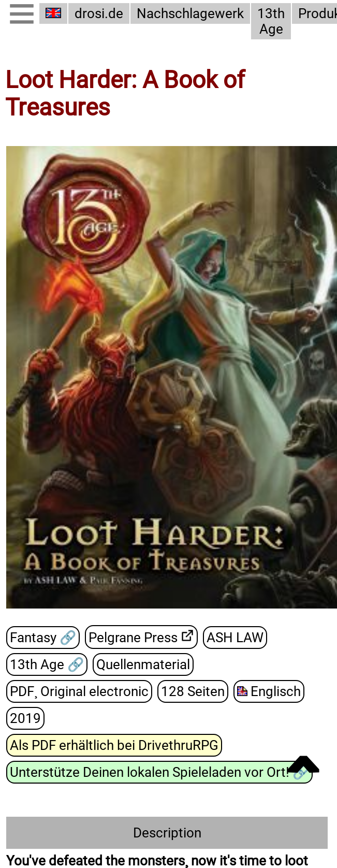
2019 (25, 718)
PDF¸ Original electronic (79, 691)
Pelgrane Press (133, 637)
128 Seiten (193, 691)
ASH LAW (235, 637)
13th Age (271, 21)
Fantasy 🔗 (43, 637)
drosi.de (99, 13)
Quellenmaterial (143, 664)
